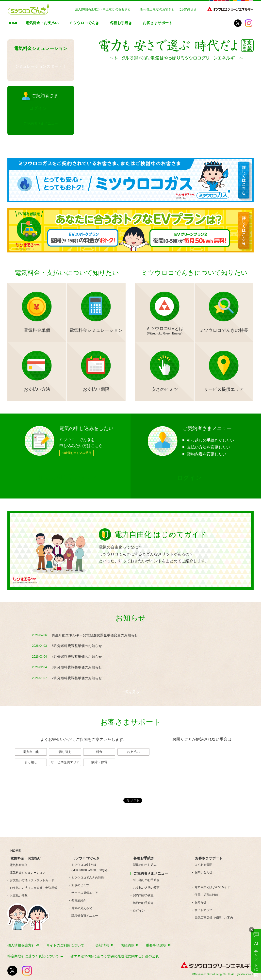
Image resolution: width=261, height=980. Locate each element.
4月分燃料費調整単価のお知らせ (77, 657)
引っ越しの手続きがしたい (211, 440)
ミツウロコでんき (84, 23)
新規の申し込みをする (69, 477)
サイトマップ (203, 910)
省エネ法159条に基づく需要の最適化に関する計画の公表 (115, 956)
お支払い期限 (19, 896)
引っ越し (31, 762)
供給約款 (128, 945)
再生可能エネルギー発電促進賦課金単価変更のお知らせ (95, 635)
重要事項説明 (156, 945)
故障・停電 (99, 762)
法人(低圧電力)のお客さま (157, 9)
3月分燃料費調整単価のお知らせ (77, 667)
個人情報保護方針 (21, 945)
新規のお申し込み (145, 865)
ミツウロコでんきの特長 (88, 878)
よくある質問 (203, 865)
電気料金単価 (19, 865)
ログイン (139, 911)
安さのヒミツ (80, 885)
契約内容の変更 (143, 895)
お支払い (133, 752)
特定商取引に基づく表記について (33, 956)
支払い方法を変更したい (209, 447)
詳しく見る (111, 571)
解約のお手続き (143, 903)
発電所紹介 (79, 900)
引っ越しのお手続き (146, 880)
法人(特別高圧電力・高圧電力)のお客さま (103, 9)
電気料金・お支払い (42, 23)
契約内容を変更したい (207, 454)
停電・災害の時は (206, 895)
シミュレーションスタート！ (41, 66)
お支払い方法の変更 (146, 888)
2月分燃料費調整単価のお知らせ (77, 678)
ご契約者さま (188, 9)
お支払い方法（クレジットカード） (33, 880)
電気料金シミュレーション (28, 873)
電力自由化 (31, 752)
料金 (99, 752)
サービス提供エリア (65, 762)
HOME (13, 23)
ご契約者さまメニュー (41, 123)
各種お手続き (121, 23)
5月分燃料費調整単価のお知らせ (77, 646)
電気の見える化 (82, 908)
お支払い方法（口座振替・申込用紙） (35, 888)
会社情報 (102, 945)
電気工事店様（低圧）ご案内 (214, 918)
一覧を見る (130, 692)
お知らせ (200, 902)
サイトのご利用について (65, 945)
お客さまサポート (158, 23)
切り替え (65, 752)
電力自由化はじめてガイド (212, 887)
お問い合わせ (202, 756)
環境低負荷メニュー (85, 916)
